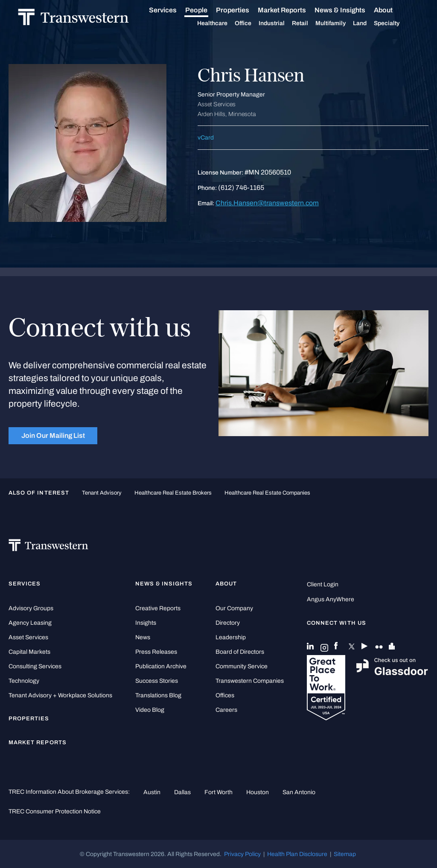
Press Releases (156, 652)
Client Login (323, 584)
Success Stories (157, 681)
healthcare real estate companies (267, 493)
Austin (152, 792)
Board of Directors (240, 652)
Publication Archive (161, 666)
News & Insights (349, 10)
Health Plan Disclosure (297, 854)
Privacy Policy (242, 854)
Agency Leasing (30, 623)
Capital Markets (29, 652)
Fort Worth (218, 792)
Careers (226, 710)
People (206, 10)
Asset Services (28, 637)
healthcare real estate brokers (173, 493)
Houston (258, 792)
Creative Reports (158, 608)
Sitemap (345, 854)
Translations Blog (158, 695)
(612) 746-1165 (241, 188)
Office (252, 23)
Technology (24, 681)
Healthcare (222, 23)
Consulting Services (35, 666)
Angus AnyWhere (331, 599)
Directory (228, 623)
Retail (309, 23)
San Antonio (299, 792)
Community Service (242, 666)
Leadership (231, 637)
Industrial (281, 23)
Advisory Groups (31, 608)
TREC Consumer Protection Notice (55, 811)
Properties (242, 10)
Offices (225, 695)
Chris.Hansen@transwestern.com (267, 203)
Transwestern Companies (250, 681)
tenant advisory (102, 493)
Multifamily (340, 23)
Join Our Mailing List (53, 435)
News (143, 637)
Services (172, 10)
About (393, 10)
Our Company (234, 608)
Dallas (182, 792)
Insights (146, 623)
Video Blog (150, 710)
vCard (206, 138)
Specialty (396, 23)
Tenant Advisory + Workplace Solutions (60, 695)
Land (369, 23)
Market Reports (291, 10)
